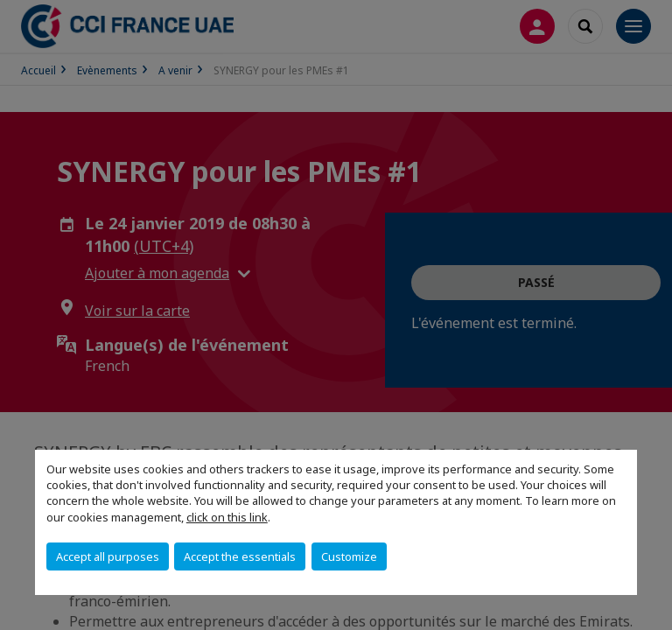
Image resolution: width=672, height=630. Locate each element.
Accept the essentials (240, 556)
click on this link (227, 517)
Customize (349, 556)
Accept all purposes (108, 556)
